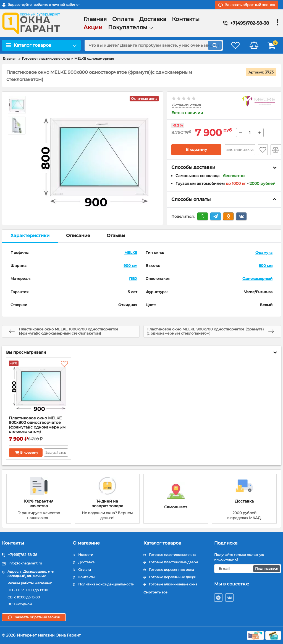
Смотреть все (155, 592)
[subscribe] (248, 569)
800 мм (266, 266)
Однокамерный (257, 279)
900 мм (130, 266)
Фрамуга (264, 253)
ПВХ (133, 279)
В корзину (196, 150)
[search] (152, 45)
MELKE (131, 253)
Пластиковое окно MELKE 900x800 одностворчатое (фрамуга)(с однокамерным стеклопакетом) (37, 425)
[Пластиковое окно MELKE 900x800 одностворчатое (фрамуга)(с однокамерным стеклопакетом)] (39, 388)
